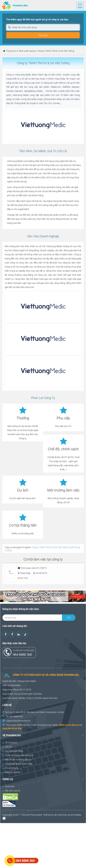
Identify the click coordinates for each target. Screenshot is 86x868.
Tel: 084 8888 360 (14, 716)
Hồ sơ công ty (10, 768)
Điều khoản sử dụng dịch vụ (17, 760)
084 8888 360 (22, 654)
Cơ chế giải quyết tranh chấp (17, 764)
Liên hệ (7, 747)
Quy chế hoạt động (13, 751)
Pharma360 (36, 815)
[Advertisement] (43, 845)
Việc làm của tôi (11, 791)
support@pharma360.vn (18, 721)
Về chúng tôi (10, 743)
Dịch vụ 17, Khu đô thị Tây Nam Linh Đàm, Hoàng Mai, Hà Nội (35, 712)
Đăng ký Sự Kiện (11, 772)
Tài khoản (8, 786)
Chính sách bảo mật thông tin (18, 755)
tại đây (18, 728)
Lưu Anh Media (74, 815)
